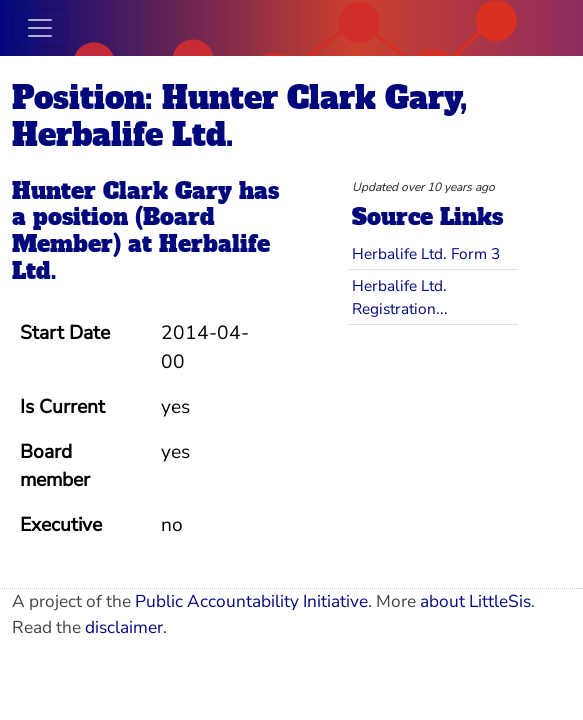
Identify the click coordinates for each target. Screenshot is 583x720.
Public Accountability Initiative (251, 601)
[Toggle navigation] (40, 28)
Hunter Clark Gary (122, 191)
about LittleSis (475, 601)
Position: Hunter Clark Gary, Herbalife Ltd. (240, 116)
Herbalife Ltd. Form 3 (426, 253)
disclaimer (124, 627)
